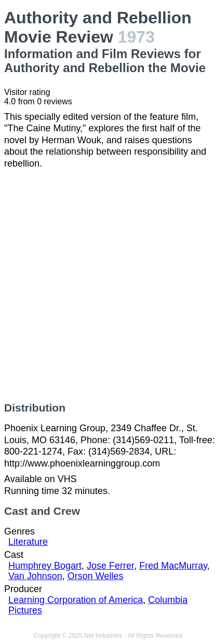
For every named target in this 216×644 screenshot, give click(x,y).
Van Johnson (35, 576)
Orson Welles (96, 576)
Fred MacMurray (173, 566)
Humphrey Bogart (45, 566)
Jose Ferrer (110, 566)
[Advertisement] (108, 285)
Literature (28, 542)
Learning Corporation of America (76, 600)
